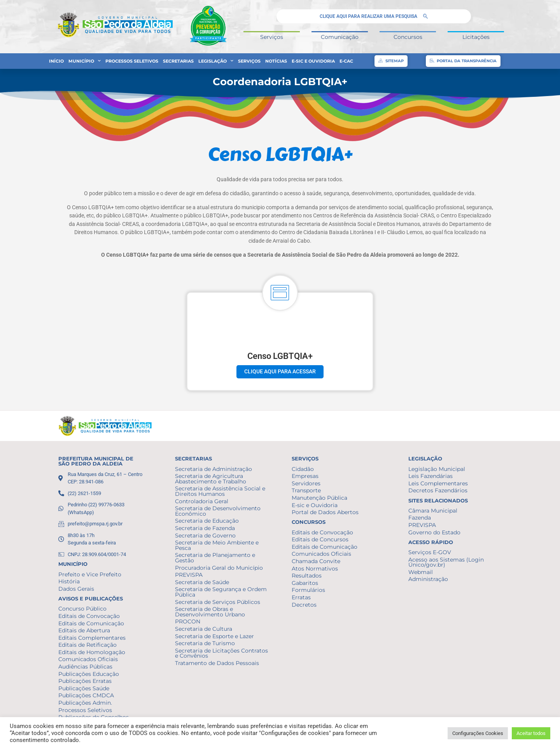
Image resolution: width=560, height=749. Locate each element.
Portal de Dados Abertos (325, 512)
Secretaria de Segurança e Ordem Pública (221, 592)
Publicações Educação (89, 674)
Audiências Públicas (85, 667)
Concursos (408, 37)
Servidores (306, 483)
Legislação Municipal (437, 469)
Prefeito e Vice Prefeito (90, 574)
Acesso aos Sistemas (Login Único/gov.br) (446, 562)
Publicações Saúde (84, 688)
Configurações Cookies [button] (478, 733)
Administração (428, 579)
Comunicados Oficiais (88, 659)
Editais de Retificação (87, 645)
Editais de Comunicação (91, 623)
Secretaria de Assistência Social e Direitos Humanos (220, 491)
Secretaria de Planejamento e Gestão (215, 558)
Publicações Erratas (85, 681)
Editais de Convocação (89, 616)
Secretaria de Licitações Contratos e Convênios (221, 653)
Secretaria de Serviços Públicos (218, 602)
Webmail (421, 572)
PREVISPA (189, 575)
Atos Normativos (315, 569)
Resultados (307, 576)
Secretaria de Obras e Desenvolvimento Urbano (210, 612)
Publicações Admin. (85, 703)
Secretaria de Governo (205, 535)
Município (85, 61)
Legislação (216, 61)
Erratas (301, 597)
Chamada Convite (316, 561)
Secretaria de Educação (207, 521)
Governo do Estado (434, 532)
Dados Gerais (76, 589)
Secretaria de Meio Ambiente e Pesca (217, 545)
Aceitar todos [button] (531, 733)
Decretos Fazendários (438, 490)
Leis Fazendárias (430, 476)
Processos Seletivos (132, 61)
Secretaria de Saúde (202, 582)
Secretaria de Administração (213, 469)
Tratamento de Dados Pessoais (217, 663)
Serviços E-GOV (430, 552)
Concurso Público (82, 609)
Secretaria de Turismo (205, 643)
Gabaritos (305, 583)
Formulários (308, 590)
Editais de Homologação (92, 652)
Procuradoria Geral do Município (219, 568)
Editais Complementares (92, 638)
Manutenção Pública (319, 498)
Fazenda (420, 518)
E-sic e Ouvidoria (313, 61)
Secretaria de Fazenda (205, 528)
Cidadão (303, 469)
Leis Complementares (438, 483)
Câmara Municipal (433, 511)
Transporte (306, 490)
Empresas (305, 476)
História (69, 581)
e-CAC (346, 61)
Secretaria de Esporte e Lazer (214, 636)
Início (56, 61)
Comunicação (340, 37)
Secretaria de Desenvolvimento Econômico (218, 511)
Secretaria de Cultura (204, 629)
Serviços (272, 37)
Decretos (304, 605)
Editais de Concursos (320, 539)
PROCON (188, 621)
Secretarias (178, 61)
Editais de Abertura (84, 630)
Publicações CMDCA (86, 695)
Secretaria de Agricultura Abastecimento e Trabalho (211, 479)
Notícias (276, 61)
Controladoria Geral (202, 501)
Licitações (476, 37)
